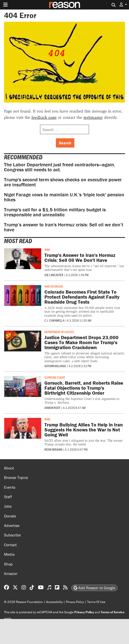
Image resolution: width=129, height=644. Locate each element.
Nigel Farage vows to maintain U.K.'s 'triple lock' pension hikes (64, 197)
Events (10, 487)
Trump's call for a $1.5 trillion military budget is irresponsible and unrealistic (55, 212)
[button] (123, 5)
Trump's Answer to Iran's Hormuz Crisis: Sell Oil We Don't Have (80, 257)
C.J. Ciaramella (54, 320)
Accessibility (54, 602)
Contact (10, 545)
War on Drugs (54, 286)
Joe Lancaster (54, 275)
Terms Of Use (96, 602)
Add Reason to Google (94, 588)
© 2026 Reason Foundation (23, 602)
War (47, 250)
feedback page (44, 117)
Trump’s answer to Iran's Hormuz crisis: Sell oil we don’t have (64, 227)
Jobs (8, 506)
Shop (8, 564)
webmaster (93, 117)
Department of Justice (59, 332)
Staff (8, 497)
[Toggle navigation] (5, 5)
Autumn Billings (55, 366)
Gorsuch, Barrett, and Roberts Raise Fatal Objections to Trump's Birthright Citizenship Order (84, 388)
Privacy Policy (75, 602)
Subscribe (12, 535)
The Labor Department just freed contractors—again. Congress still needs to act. (60, 167)
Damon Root (52, 408)
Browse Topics (16, 477)
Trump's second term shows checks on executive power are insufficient (63, 182)
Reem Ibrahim (53, 449)
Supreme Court (55, 377)
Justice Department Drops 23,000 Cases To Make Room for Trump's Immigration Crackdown (81, 342)
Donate (10, 516)
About (9, 468)
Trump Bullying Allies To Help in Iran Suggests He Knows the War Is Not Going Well (84, 430)
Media (9, 554)
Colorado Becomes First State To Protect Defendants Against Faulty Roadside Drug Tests (82, 297)
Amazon (11, 573)
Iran (47, 419)
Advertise (12, 525)
